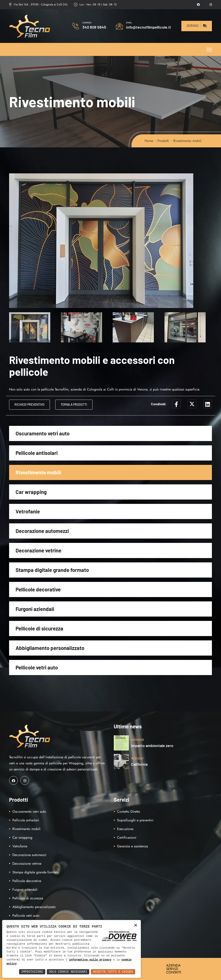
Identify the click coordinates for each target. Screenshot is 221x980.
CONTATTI (174, 972)
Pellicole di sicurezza (39, 628)
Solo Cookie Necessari (68, 972)
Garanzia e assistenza (132, 846)
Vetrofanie (28, 511)
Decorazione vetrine (38, 550)
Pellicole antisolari (37, 453)
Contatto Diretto (129, 812)
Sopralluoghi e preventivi (135, 820)
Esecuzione (125, 829)
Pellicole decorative (38, 589)
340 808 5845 (94, 27)
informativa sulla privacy (90, 960)
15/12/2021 (137, 758)
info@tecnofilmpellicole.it (149, 27)
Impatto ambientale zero (152, 746)
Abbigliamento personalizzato (50, 648)
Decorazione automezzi (42, 531)
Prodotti (163, 141)
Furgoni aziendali (35, 609)
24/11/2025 (137, 740)
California (139, 764)
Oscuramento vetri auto (43, 433)
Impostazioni (32, 972)
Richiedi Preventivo (29, 405)
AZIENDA (173, 965)
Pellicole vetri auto (37, 667)
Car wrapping (31, 492)
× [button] (136, 925)
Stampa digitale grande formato (52, 570)
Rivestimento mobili (38, 472)
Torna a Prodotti (74, 405)
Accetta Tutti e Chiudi (113, 972)
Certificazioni (127, 838)
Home (149, 141)
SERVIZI (172, 969)
